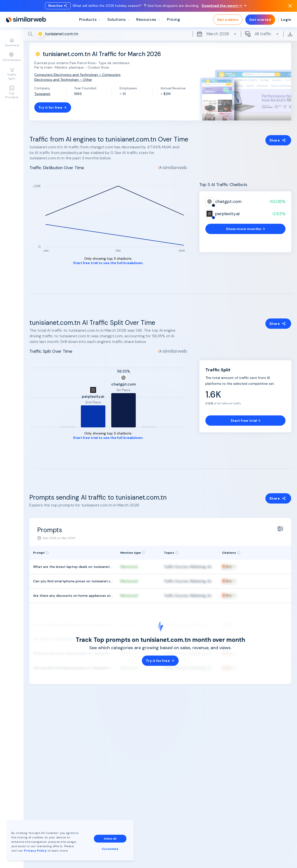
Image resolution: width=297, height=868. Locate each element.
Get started (260, 20)
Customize (110, 849)
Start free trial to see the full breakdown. (108, 263)
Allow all (110, 839)
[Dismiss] (290, 6)
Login (286, 20)
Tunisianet (42, 94)
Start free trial (246, 421)
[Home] (26, 20)
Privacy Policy (35, 851)
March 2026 (217, 34)
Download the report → (224, 6)
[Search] (160, 34)
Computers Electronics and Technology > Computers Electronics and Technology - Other (77, 77)
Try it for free (53, 107)
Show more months (245, 229)
